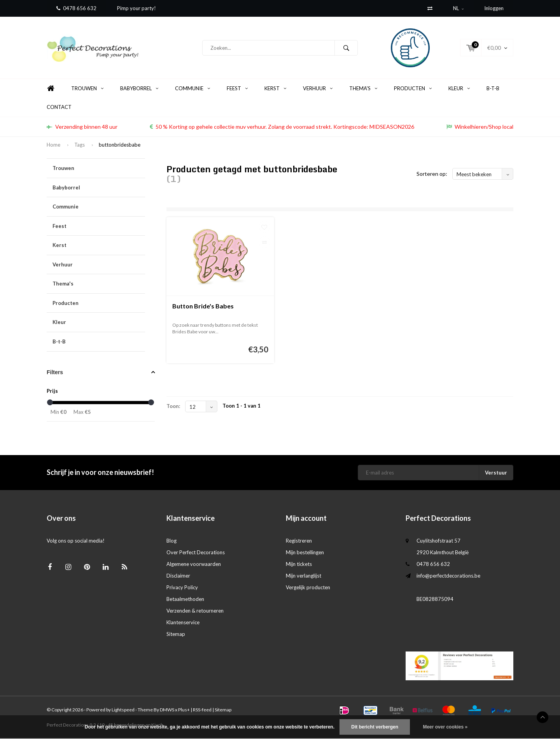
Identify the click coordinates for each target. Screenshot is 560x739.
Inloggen (494, 8)
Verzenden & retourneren (195, 611)
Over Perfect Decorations (196, 553)
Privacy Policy (182, 588)
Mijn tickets (299, 565)
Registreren (299, 541)
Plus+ (184, 710)
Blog (171, 541)
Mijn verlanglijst (304, 576)
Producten (413, 89)
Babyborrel (139, 89)
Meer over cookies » (445, 727)
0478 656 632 (76, 8)
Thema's (363, 89)
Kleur (459, 89)
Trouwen (87, 89)
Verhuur (318, 89)
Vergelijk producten (308, 588)
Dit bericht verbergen (375, 727)
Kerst (275, 89)
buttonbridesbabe (120, 145)
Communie (192, 89)
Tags (80, 145)
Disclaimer (178, 576)
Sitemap (176, 635)
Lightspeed (123, 710)
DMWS (167, 710)
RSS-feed (202, 710)
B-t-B (493, 89)
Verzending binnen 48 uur (82, 127)
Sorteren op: (432, 174)
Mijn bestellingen (305, 553)
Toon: (173, 407)
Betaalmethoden (185, 600)
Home (51, 89)
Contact (59, 108)
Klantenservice (183, 623)
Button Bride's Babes (203, 307)
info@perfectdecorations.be (448, 576)
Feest (237, 89)
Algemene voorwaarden (194, 565)
